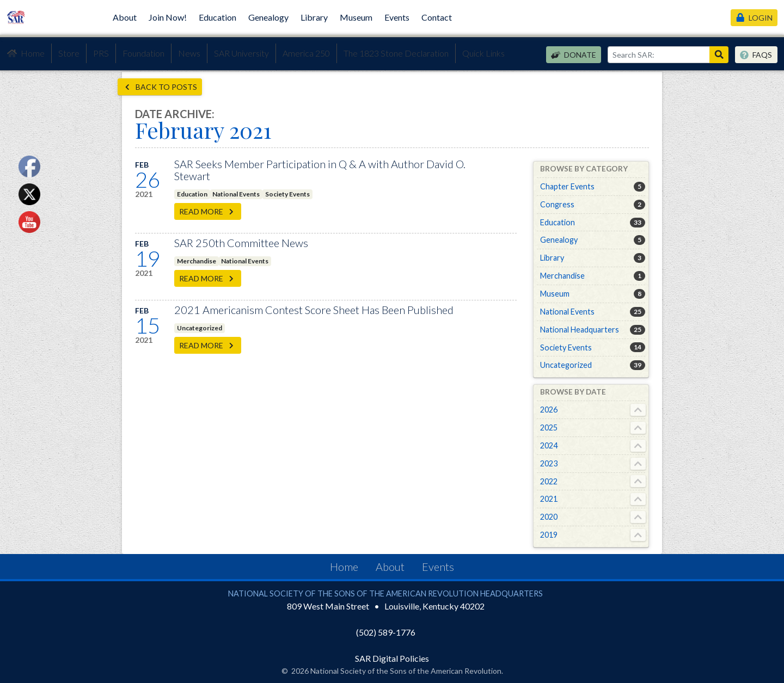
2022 (549, 481)
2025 (549, 427)
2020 (549, 517)
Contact (437, 17)
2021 (549, 499)
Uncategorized (200, 328)
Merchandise (197, 261)
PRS (101, 53)
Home (26, 53)
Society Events (287, 194)
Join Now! (168, 17)
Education (218, 17)
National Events (236, 194)
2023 (549, 463)
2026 (549, 410)
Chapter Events (567, 186)
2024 (549, 445)
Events (397, 17)
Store (69, 53)
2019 (549, 535)
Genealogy (268, 17)
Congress (557, 204)
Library (314, 17)
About (125, 17)
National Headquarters (580, 330)
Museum (356, 17)
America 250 (306, 53)
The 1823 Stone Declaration (396, 53)
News (189, 53)
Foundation (143, 53)
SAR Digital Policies (392, 658)
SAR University (241, 53)
